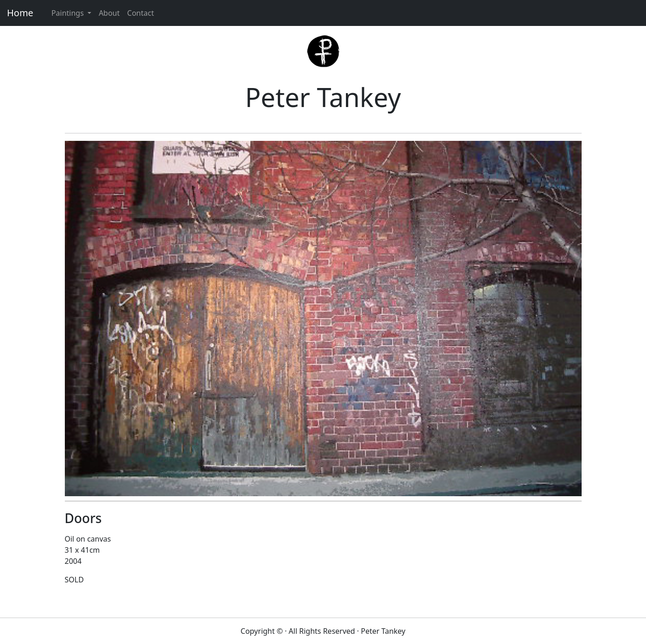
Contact (141, 13)
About (109, 13)
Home (20, 13)
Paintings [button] (69, 13)
